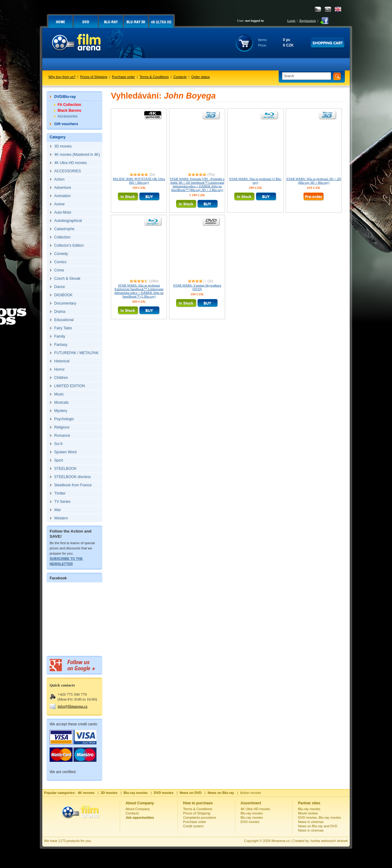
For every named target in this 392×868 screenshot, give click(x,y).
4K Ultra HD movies (256, 809)
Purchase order (124, 77)
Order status (201, 77)
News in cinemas (311, 822)
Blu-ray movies (252, 813)
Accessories (68, 116)
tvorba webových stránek (329, 841)
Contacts (180, 77)
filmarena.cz (280, 841)
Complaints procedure (200, 817)
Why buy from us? (62, 77)
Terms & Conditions (154, 77)
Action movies (251, 793)
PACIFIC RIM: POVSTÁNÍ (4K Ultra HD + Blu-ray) (139, 181)
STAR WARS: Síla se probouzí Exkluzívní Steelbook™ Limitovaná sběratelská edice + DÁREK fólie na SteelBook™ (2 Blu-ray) (139, 291)
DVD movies (250, 822)
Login (291, 21)
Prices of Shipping (94, 77)
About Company (138, 809)
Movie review (308, 813)
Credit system (193, 826)
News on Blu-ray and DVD (318, 826)
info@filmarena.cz (73, 706)
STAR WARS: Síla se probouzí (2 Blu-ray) (255, 181)
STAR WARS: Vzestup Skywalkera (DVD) (197, 287)
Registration (307, 21)
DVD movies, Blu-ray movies (319, 817)
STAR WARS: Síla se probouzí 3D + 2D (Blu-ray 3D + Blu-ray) (314, 181)
